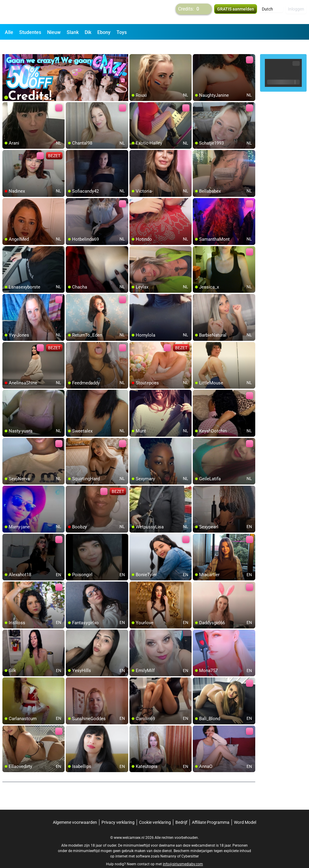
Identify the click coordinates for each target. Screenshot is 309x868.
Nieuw (54, 32)
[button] (271, 12)
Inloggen (296, 12)
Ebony (104, 32)
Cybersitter (190, 845)
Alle (9, 32)
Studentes (30, 32)
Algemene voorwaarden (75, 811)
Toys (122, 32)
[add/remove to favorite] (134, 48)
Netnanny (169, 845)
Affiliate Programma (211, 811)
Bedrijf (181, 811)
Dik (88, 32)
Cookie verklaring (155, 811)
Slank (73, 32)
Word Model (245, 811)
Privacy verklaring (118, 811)
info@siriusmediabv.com (183, 853)
